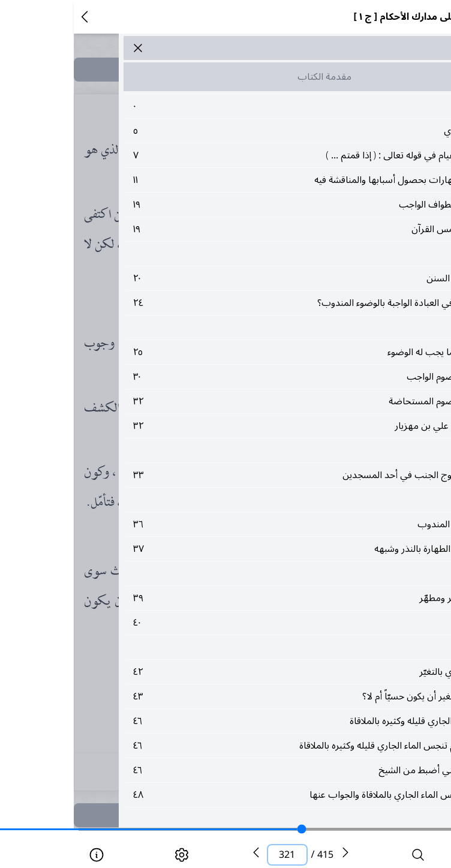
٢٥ (250, 352)
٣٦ (250, 524)
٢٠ (250, 278)
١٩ (250, 205)
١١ (250, 180)
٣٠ (250, 377)
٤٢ (250, 672)
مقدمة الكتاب (251, 77)
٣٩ (250, 598)
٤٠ (250, 623)
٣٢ (250, 401)
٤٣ (250, 696)
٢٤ (250, 303)
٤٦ (250, 721)
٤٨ (250, 795)
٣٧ (250, 549)
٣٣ (250, 475)
